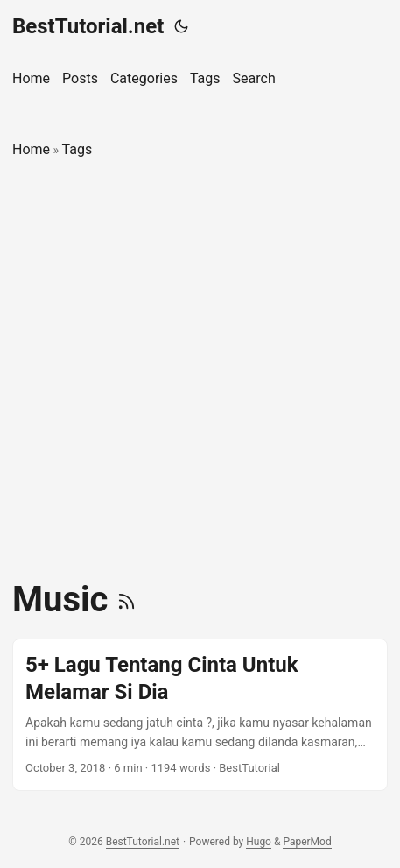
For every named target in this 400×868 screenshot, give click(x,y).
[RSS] (126, 600)
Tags (77, 149)
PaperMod (307, 842)
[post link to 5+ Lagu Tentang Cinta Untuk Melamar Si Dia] (200, 715)
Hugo (259, 842)
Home (31, 149)
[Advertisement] (200, 370)
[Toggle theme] (181, 26)
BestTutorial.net (88, 26)
